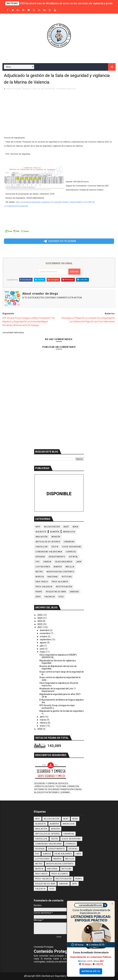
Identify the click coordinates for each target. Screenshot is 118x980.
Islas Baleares (64, 562)
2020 (40, 729)
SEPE (38, 597)
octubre (44, 636)
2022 (40, 624)
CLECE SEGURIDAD (72, 547)
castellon (42, 547)
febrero (44, 723)
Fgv (38, 562)
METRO (39, 572)
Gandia (47, 562)
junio (42, 649)
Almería (55, 532)
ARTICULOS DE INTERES (48, 542)
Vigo (61, 597)
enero (43, 726)
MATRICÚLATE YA (91, 971)
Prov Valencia (44, 587)
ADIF (38, 527)
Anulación (42, 537)
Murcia (40, 577)
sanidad (74, 592)
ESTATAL (73, 557)
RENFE (39, 592)
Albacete (41, 532)
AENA (75, 527)
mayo (43, 652)
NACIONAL (53, 577)
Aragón (56, 537)
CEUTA (55, 547)
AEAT (66, 527)
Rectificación (64, 587)
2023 (40, 621)
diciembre (45, 630)
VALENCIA (50, 597)
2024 (40, 618)
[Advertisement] (59, 114)
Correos (71, 552)
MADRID (58, 567)
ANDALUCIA (69, 532)
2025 (40, 615)
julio (42, 646)
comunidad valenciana (66, 89)
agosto (43, 643)
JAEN (79, 562)
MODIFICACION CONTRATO (60, 572)
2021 (40, 627)
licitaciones (43, 567)
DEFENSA (40, 557)
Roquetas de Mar (56, 592)
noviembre (45, 633)
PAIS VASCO (42, 582)
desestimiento (57, 557)
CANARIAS (69, 542)
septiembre (46, 640)
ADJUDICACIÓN (48, 89)
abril (42, 717)
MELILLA (70, 567)
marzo (43, 720)
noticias (67, 577)
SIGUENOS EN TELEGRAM (59, 241)
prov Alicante (60, 582)
